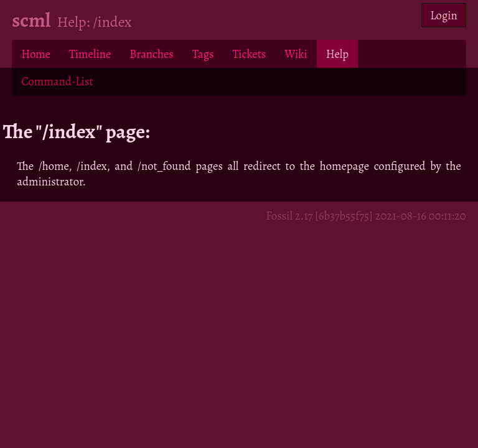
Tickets (250, 54)
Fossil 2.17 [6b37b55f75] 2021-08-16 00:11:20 (366, 216)
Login (444, 15)
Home (36, 54)
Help (337, 54)
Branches (152, 54)
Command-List (57, 81)
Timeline (90, 54)
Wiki (296, 54)
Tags (203, 54)
